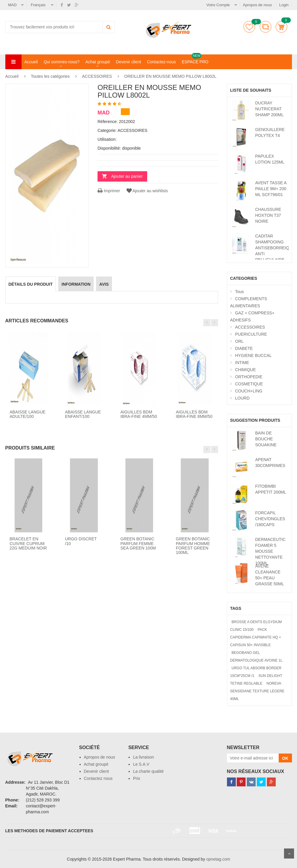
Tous (240, 292)
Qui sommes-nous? (62, 62)
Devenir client (128, 62)
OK (285, 758)
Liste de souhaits (249, 27)
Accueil (31, 62)
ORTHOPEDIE (249, 377)
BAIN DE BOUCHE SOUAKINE (266, 439)
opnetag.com (218, 859)
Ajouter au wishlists (147, 191)
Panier (281, 27)
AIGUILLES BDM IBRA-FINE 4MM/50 (139, 414)
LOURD (242, 398)
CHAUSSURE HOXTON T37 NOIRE (268, 215)
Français (39, 5)
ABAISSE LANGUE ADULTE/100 (28, 414)
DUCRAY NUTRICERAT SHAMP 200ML (270, 109)
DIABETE (244, 348)
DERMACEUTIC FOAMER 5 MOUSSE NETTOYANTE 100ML (271, 551)
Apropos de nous (258, 5)
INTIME (242, 363)
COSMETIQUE (249, 384)
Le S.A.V (141, 764)
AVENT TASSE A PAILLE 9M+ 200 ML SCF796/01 (271, 189)
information (76, 284)
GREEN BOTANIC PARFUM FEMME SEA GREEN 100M (138, 543)
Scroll (289, 854)
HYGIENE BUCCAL (254, 355)
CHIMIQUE (246, 370)
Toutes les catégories (50, 76)
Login (284, 5)
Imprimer (109, 191)
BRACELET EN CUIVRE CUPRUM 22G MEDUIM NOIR (28, 543)
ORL (240, 341)
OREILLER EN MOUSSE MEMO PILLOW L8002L (170, 76)
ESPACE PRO (195, 62)
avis (104, 284)
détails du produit (31, 284)
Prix (137, 778)
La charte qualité (148, 771)
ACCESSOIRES (98, 76)
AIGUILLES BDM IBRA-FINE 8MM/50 (194, 414)
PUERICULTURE (251, 334)
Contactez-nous (161, 62)
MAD (13, 5)
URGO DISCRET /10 (81, 541)
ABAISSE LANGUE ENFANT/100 (83, 414)
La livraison (143, 757)
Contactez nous (98, 778)
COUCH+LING (249, 391)
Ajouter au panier (127, 176)
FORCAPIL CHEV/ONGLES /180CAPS (270, 519)
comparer (266, 27)
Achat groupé (98, 62)
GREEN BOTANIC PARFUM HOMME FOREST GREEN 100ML (193, 546)
